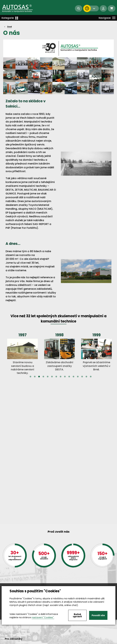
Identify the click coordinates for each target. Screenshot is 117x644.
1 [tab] (30, 377)
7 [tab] (56, 377)
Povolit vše (98, 615)
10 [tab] (69, 377)
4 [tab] (43, 377)
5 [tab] (48, 377)
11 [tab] (73, 377)
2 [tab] (35, 377)
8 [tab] (61, 377)
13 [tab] (82, 377)
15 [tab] (91, 377)
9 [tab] (65, 377)
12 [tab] (78, 377)
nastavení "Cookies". (43, 617)
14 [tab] (86, 377)
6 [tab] (52, 377)
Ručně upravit (77, 615)
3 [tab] (39, 377)
